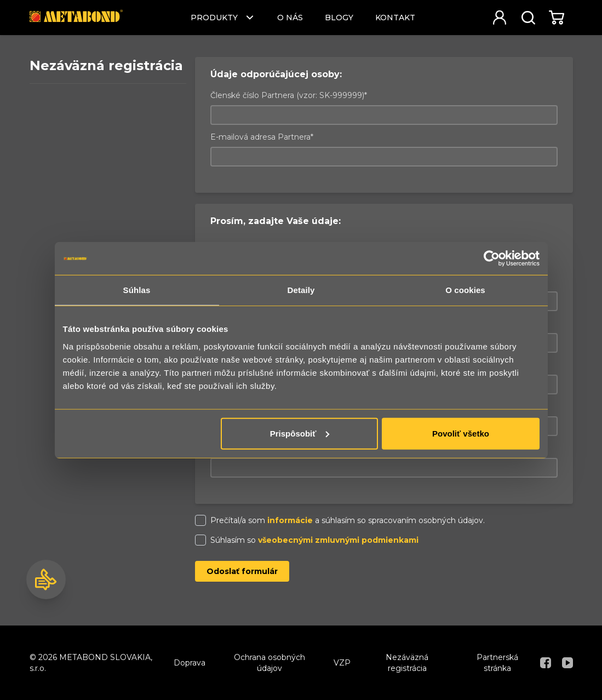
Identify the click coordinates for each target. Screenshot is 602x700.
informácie (290, 520)
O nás (290, 18)
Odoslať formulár (242, 571)
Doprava (190, 663)
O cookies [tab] (465, 290)
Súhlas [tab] (137, 290)
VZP (342, 663)
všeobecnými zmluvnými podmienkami (338, 540)
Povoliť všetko (461, 433)
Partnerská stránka (497, 663)
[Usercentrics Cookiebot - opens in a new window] (492, 259)
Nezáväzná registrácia (407, 663)
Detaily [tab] (301, 290)
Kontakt (395, 18)
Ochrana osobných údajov (270, 663)
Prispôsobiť (300, 433)
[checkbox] (200, 520)
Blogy (339, 18)
